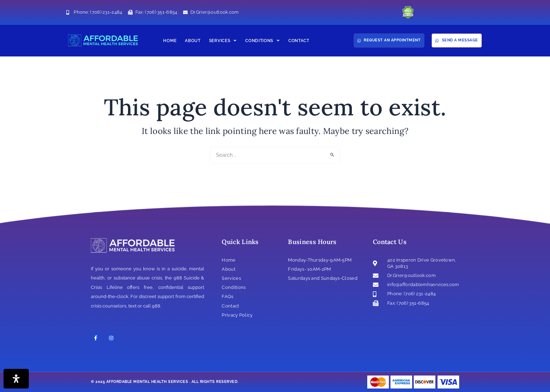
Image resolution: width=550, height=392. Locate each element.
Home (170, 41)
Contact (299, 41)
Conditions (263, 41)
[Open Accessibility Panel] (16, 379)
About (193, 41)
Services (223, 41)
